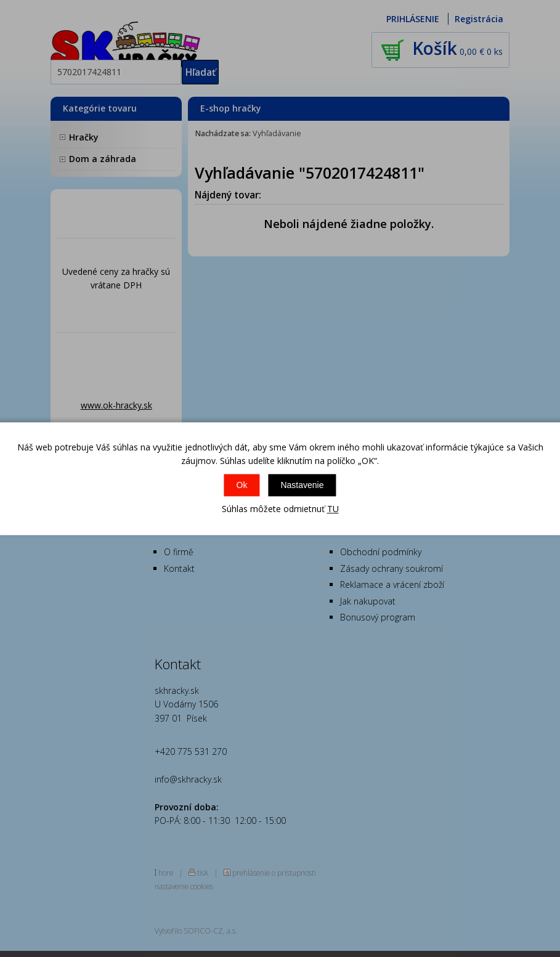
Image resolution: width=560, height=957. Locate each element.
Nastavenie (302, 486)
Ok (242, 486)
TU (333, 509)
